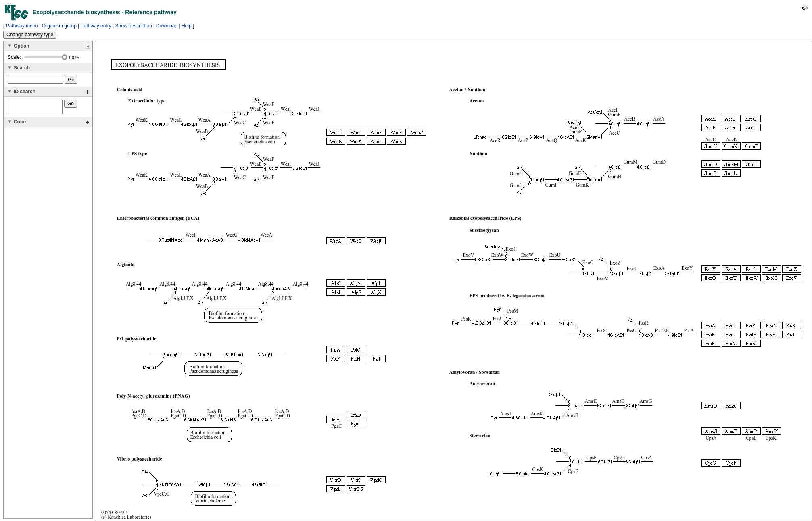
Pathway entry (96, 26)
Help (187, 26)
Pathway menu (22, 26)
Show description (134, 26)
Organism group (59, 26)
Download (167, 26)
